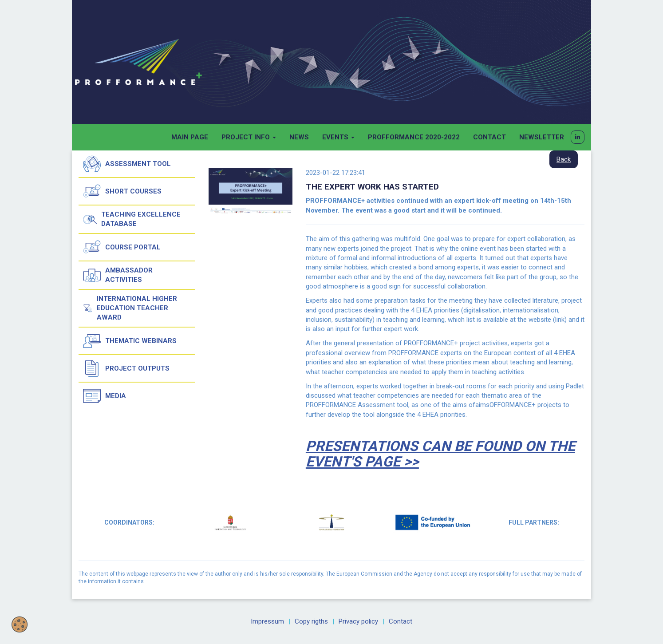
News (299, 137)
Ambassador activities (118, 275)
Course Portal (122, 247)
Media (105, 396)
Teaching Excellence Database (132, 219)
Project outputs (126, 368)
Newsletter (542, 137)
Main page (190, 137)
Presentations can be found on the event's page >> (440, 454)
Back (564, 159)
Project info (249, 137)
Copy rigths (311, 621)
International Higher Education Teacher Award (130, 308)
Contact (489, 137)
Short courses (122, 191)
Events (338, 137)
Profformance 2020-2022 (414, 137)
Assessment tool (127, 164)
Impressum (267, 621)
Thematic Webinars (130, 341)
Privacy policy (358, 621)
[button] (578, 137)
